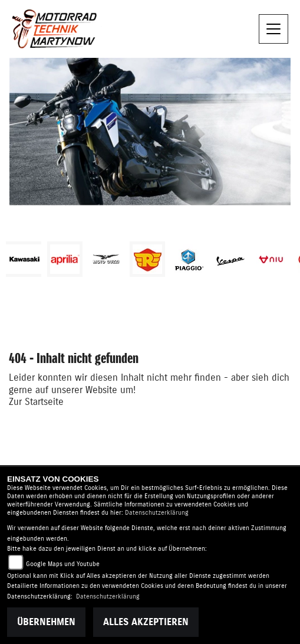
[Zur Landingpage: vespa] (230, 259)
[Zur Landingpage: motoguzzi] (106, 259)
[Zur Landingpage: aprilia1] (65, 259)
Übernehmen (46, 622)
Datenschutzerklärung (157, 513)
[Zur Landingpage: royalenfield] (147, 259)
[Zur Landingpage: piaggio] (189, 259)
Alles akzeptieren (146, 622)
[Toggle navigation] (273, 29)
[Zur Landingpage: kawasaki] (24, 259)
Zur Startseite (36, 402)
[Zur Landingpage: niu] (271, 259)
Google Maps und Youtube (63, 564)
